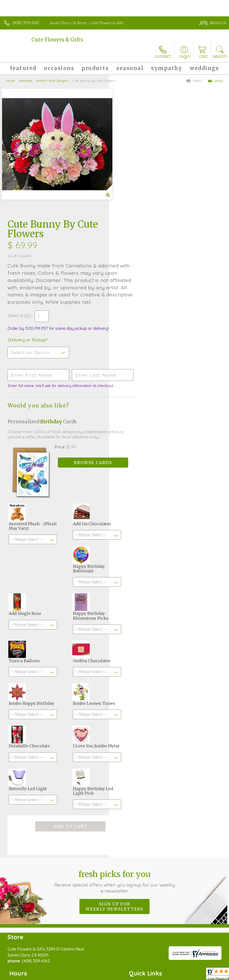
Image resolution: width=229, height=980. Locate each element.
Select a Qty (129, 192)
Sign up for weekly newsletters (114, 789)
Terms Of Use (111, 969)
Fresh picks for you (115, 764)
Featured (25, 81)
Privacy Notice (141, 969)
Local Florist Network (177, 969)
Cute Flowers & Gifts (57, 40)
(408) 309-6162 (26, 23)
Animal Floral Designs (52, 81)
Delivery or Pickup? (137, 217)
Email (216, 81)
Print (195, 81)
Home (11, 81)
